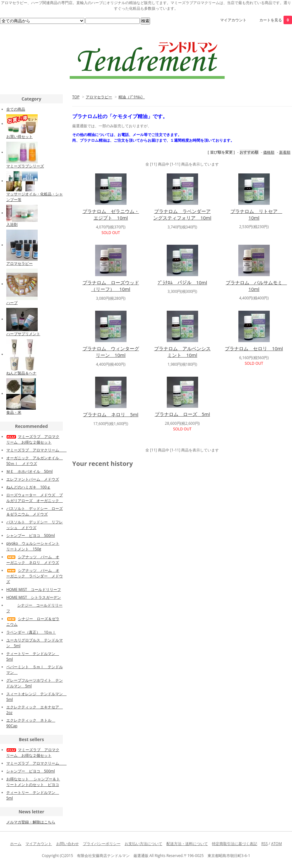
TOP (76, 97)
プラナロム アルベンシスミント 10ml (182, 352)
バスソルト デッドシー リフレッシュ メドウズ (35, 525)
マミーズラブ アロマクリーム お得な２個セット (33, 439)
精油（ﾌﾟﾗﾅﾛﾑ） (132, 97)
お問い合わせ (68, 844)
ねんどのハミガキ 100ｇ (28, 487)
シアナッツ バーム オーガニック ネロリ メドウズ (33, 560)
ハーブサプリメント (23, 334)
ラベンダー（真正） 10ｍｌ (31, 632)
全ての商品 (16, 109)
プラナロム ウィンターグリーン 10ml (111, 352)
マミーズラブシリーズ (25, 166)
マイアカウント (233, 20)
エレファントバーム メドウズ (33, 479)
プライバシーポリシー (102, 844)
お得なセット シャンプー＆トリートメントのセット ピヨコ (33, 782)
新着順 (285, 152)
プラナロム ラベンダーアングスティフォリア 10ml (182, 214)
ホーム (16, 844)
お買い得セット (19, 136)
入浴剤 (12, 224)
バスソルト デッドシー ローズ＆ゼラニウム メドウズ (35, 511)
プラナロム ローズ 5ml (182, 414)
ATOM (276, 844)
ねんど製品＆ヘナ (21, 373)
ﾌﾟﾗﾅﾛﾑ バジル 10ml (182, 282)
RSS (265, 844)
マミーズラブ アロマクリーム (36, 450)
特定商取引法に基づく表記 (235, 844)
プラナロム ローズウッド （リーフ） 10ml (111, 286)
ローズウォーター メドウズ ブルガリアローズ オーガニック (35, 498)
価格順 (269, 152)
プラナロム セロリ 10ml (254, 348)
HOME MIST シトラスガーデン (34, 597)
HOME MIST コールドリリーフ (34, 590)
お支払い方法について (143, 844)
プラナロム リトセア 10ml (256, 214)
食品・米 (14, 412)
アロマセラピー (99, 97)
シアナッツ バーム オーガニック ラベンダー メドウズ (35, 576)
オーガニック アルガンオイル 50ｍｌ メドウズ (35, 461)
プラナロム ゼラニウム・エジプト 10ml (111, 214)
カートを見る (276, 20)
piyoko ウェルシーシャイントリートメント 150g (33, 546)
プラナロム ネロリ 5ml (111, 414)
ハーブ (12, 303)
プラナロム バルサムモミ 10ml (256, 286)
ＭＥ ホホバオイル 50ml (30, 471)
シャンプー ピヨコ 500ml (31, 535)
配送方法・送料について (187, 844)
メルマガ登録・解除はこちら (31, 822)
